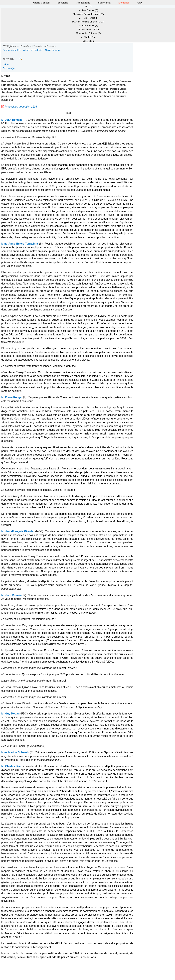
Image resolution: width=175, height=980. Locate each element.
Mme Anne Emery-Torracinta (20, 244)
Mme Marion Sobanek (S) (88, 33)
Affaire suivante (53, 50)
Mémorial (124, 3)
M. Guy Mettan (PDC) (88, 29)
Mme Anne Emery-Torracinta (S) (88, 14)
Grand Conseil (41, 3)
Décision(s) (9, 68)
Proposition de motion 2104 (21, 107)
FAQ (139, 3)
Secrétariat (104, 3)
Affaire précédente (33, 50)
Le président (88, 41)
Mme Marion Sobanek (15, 752)
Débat (6, 64)
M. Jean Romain (12, 120)
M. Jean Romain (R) (88, 10)
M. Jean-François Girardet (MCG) (88, 22)
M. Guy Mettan (10, 714)
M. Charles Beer (88, 37)
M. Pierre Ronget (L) (88, 18)
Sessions (63, 3)
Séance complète (12, 50)
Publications (83, 3)
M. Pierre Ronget (12, 397)
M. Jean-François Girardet (18, 531)
